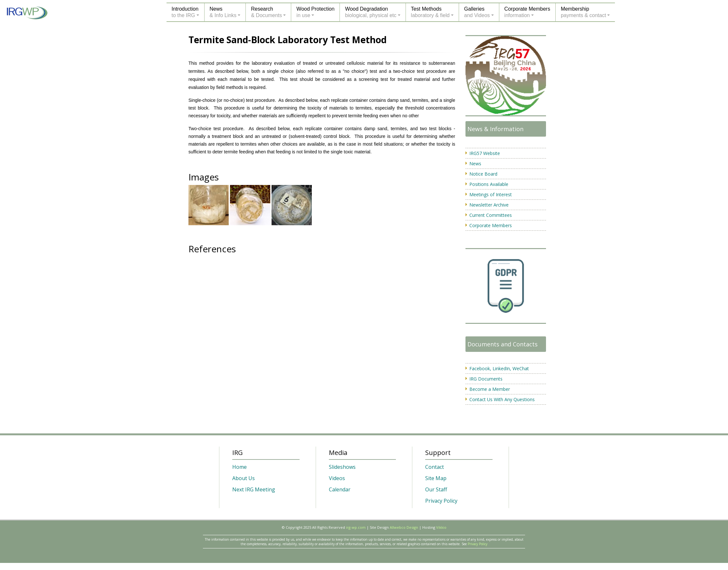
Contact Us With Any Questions (502, 399)
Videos (337, 478)
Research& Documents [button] (266, 12)
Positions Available (489, 184)
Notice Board (483, 174)
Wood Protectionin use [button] (315, 12)
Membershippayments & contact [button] (584, 12)
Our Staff (436, 489)
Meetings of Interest (491, 194)
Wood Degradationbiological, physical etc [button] (371, 12)
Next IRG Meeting (254, 489)
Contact (435, 467)
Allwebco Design (404, 527)
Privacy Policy (441, 501)
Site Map (436, 478)
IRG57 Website (485, 153)
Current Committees (491, 215)
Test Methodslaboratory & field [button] (430, 12)
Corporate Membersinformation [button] (527, 12)
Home (239, 467)
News (475, 164)
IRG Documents (486, 379)
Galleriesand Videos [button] (477, 12)
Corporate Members (491, 225)
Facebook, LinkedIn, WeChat (499, 368)
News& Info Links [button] (223, 12)
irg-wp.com (356, 527)
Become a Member (490, 389)
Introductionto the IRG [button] (185, 12)
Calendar (340, 489)
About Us (244, 478)
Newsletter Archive (489, 205)
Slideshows (342, 467)
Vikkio (441, 527)
